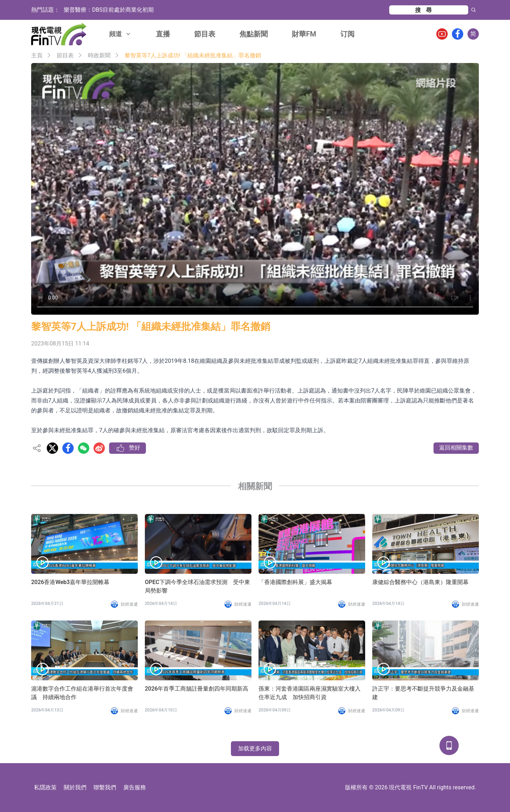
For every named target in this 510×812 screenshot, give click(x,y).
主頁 (37, 55)
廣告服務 (135, 787)
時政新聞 (99, 55)
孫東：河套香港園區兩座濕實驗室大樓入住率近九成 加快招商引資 (310, 693)
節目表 (205, 34)
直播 (163, 34)
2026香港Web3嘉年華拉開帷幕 (70, 582)
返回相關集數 (456, 448)
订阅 (347, 34)
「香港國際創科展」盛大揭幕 (295, 582)
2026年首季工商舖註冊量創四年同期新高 (197, 689)
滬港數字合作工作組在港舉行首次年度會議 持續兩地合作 (82, 693)
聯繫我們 (105, 787)
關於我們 (75, 787)
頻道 (120, 34)
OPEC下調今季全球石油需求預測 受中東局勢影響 (197, 586)
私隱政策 (45, 787)
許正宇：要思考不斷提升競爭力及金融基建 (423, 693)
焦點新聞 (254, 34)
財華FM (304, 34)
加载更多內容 (255, 748)
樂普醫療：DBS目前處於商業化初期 (109, 10)
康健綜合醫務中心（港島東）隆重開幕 (420, 582)
